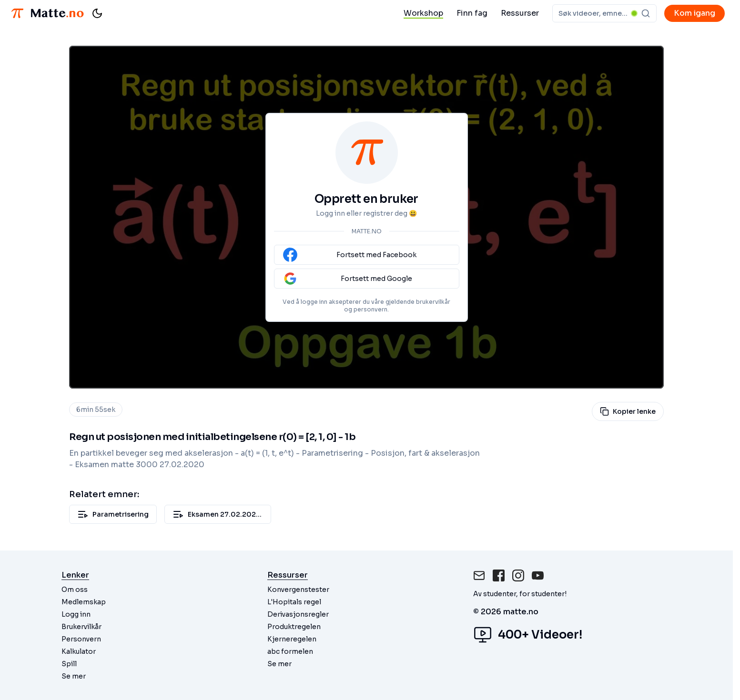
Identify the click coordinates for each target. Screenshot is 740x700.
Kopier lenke (628, 411)
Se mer (74, 676)
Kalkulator (79, 651)
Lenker (75, 575)
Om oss (75, 590)
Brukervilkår (81, 627)
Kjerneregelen (292, 639)
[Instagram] (518, 575)
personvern (370, 309)
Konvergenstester (298, 590)
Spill (69, 664)
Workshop (423, 13)
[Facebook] (499, 575)
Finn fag (472, 13)
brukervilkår (433, 302)
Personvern (81, 639)
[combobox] (604, 13)
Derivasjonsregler (298, 614)
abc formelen (290, 651)
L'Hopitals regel (294, 602)
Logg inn (76, 614)
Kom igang (694, 13)
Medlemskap (84, 602)
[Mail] (479, 575)
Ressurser (520, 13)
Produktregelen (294, 627)
